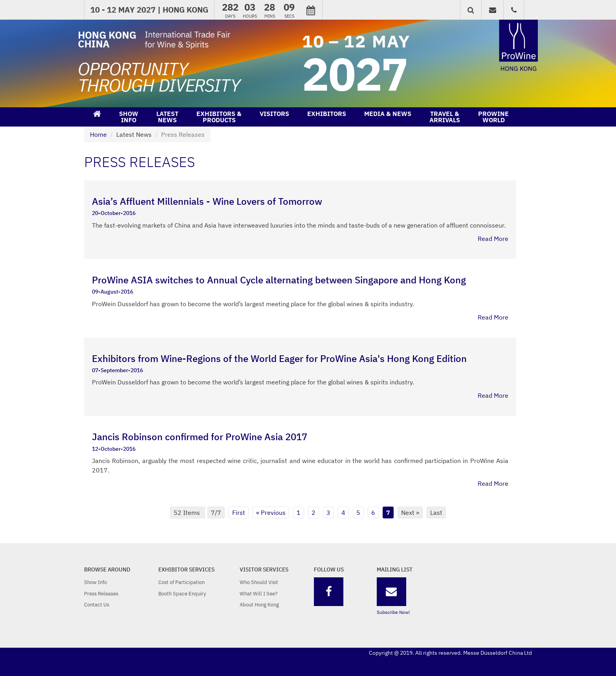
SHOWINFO (129, 117)
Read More (493, 239)
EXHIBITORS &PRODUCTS (219, 117)
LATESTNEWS (167, 117)
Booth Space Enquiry (182, 594)
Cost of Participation (181, 582)
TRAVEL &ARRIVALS (445, 117)
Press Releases (101, 594)
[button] (471, 10)
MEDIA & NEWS (388, 114)
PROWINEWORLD (493, 117)
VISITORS (274, 114)
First (239, 513)
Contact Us (97, 605)
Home (98, 134)
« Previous (271, 513)
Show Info (95, 582)
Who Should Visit (259, 582)
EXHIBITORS (327, 114)
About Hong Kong (259, 605)
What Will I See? (258, 594)
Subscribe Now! (393, 612)
